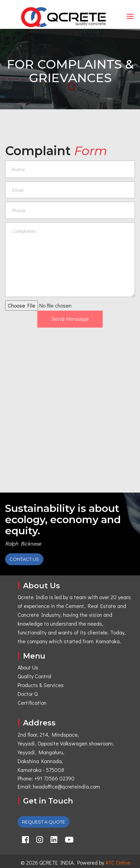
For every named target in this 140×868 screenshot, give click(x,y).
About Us (28, 667)
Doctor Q (28, 694)
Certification (32, 703)
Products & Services (41, 685)
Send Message (70, 319)
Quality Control (34, 676)
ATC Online (118, 862)
